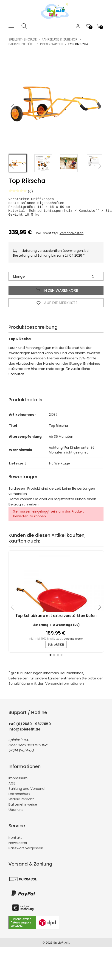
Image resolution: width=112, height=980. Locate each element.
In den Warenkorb (56, 294)
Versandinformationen (64, 687)
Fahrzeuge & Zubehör (60, 39)
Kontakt (15, 841)
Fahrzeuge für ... (22, 44)
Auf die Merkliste (56, 306)
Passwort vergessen (26, 851)
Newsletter (18, 846)
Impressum (18, 781)
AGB (12, 787)
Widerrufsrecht (21, 802)
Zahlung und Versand (27, 792)
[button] (100, 107)
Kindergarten (51, 44)
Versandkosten (72, 236)
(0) (21, 191)
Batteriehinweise (23, 808)
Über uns (16, 813)
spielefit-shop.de (23, 39)
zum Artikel (56, 648)
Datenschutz (20, 797)
